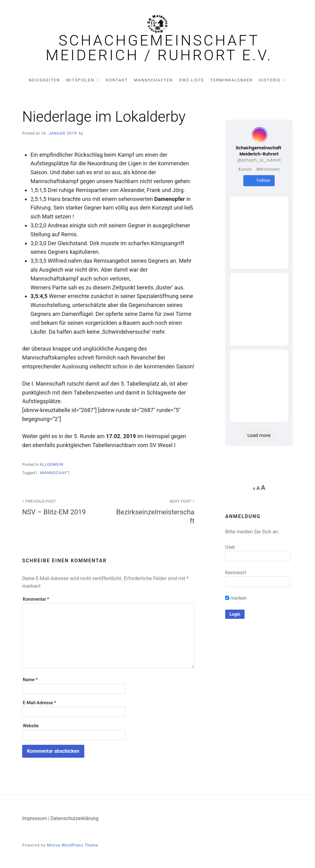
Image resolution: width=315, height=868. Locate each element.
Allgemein (52, 464)
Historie (270, 80)
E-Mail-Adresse (39, 703)
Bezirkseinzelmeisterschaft (155, 511)
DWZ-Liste (192, 80)
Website (31, 726)
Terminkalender (232, 80)
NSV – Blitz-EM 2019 (62, 507)
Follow (259, 181)
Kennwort (236, 573)
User (230, 547)
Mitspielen (80, 80)
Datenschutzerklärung (74, 818)
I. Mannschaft (53, 473)
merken (236, 598)
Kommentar (36, 599)
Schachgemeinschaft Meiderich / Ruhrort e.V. (159, 48)
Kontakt (117, 80)
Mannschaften (153, 80)
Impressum (35, 818)
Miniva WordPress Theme (72, 845)
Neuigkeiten (45, 80)
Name (30, 680)
